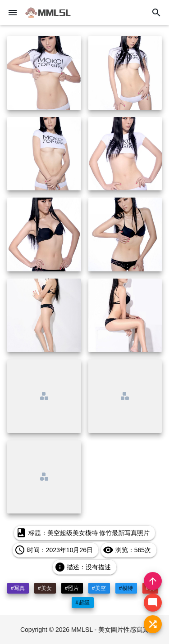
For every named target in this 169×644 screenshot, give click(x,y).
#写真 (18, 588)
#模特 (126, 588)
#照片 (72, 588)
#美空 (99, 588)
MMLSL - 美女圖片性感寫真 (110, 630)
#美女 (45, 588)
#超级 (82, 603)
